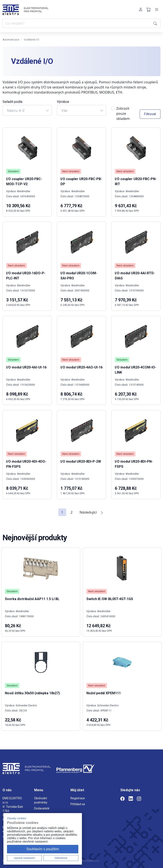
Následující (92, 512)
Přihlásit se (78, 804)
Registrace (78, 798)
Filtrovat (150, 114)
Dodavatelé (42, 808)
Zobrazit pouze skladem (123, 113)
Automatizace (11, 40)
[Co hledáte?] (77, 23)
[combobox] (27, 110)
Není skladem (71, 171)
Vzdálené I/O (32, 40)
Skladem (13, 171)
